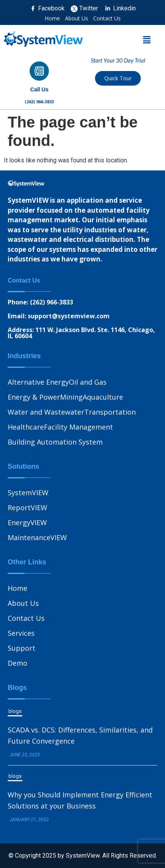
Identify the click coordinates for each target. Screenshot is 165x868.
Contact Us (107, 18)
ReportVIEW (27, 508)
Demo (17, 663)
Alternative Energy (38, 382)
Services (21, 633)
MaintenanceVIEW (37, 537)
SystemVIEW (28, 493)
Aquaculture (103, 397)
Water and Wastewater (46, 412)
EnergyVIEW (27, 522)
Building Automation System (55, 442)
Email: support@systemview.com (59, 316)
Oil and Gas (88, 382)
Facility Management (78, 427)
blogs (15, 711)
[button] (147, 40)
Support (22, 648)
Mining (71, 397)
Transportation (110, 412)
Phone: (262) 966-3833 (40, 302)
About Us (77, 18)
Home (52, 18)
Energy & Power (34, 397)
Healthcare (26, 427)
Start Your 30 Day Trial (118, 60)
